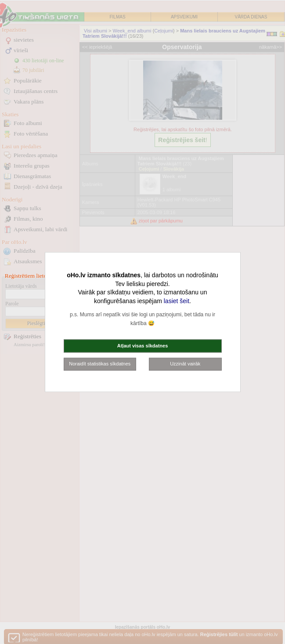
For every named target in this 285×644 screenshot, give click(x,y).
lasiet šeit (177, 301)
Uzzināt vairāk (185, 364)
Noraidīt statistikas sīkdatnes (100, 364)
